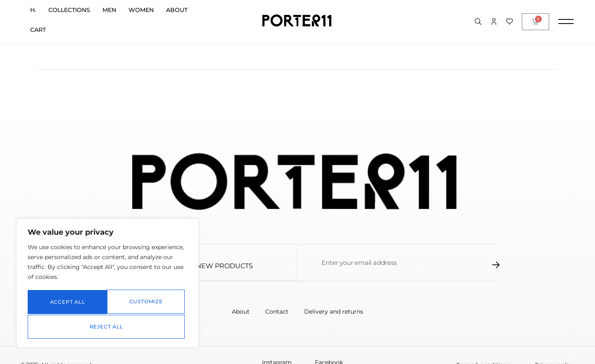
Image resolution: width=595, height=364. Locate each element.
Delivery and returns (334, 312)
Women (141, 10)
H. (33, 10)
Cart (38, 30)
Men (109, 10)
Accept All (108, 327)
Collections (69, 10)
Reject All (146, 303)
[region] (107, 284)
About (177, 10)
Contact (277, 312)
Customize (66, 303)
